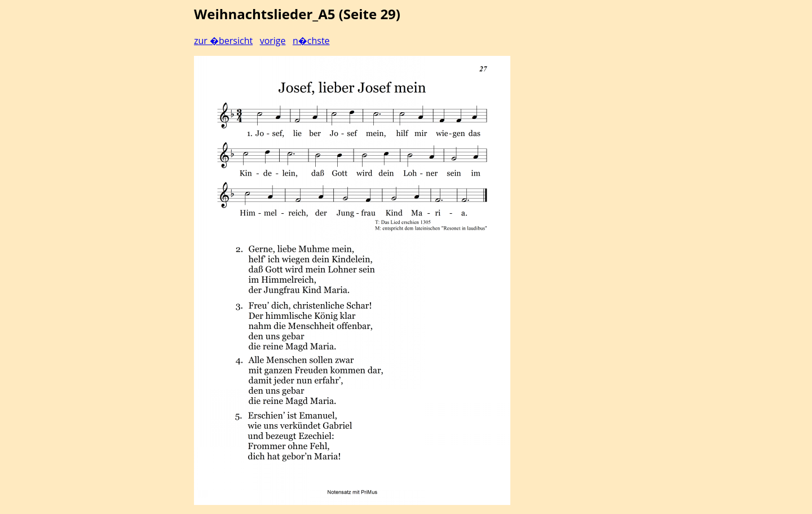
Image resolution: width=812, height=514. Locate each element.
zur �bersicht (223, 41)
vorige (273, 41)
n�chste (311, 41)
